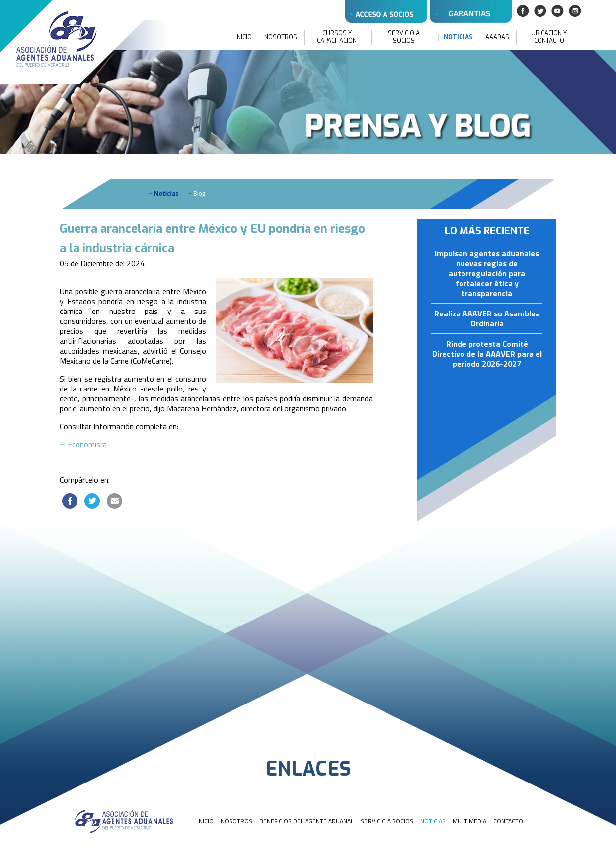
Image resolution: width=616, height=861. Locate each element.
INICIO (244, 38)
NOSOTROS (281, 38)
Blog (197, 194)
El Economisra (83, 444)
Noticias (164, 194)
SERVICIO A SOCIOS (404, 37)
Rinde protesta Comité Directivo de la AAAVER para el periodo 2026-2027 (487, 354)
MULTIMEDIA (469, 821)
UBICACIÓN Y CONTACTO (549, 37)
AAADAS (497, 38)
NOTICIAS (458, 38)
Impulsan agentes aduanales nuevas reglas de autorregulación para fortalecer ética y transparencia (487, 274)
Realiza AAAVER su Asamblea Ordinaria (487, 319)
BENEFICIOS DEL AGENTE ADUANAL (307, 821)
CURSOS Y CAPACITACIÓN (337, 37)
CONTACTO (508, 821)
